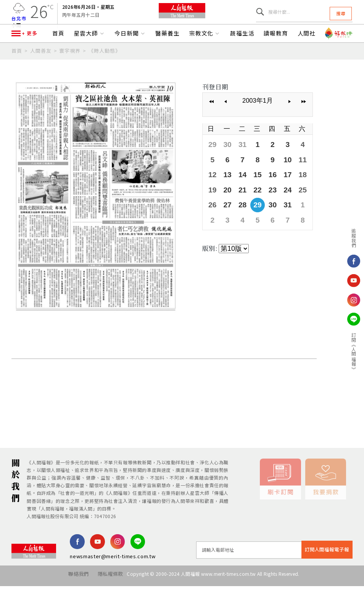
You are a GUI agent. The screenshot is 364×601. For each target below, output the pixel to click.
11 (293, 175)
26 (212, 216)
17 (280, 189)
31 (239, 162)
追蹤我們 (354, 238)
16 (266, 189)
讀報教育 (276, 53)
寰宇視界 (70, 70)
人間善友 (41, 70)
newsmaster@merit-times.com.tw (113, 575)
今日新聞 (130, 53)
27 (225, 216)
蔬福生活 (242, 53)
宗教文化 (205, 53)
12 (212, 189)
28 (239, 216)
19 (212, 203)
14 (239, 189)
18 (293, 189)
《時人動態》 (105, 70)
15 (253, 189)
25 (293, 203)
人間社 (307, 53)
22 (253, 203)
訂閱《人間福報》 (354, 352)
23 (266, 203)
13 (225, 189)
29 (212, 162)
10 (280, 175)
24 (280, 203)
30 (225, 162)
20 (225, 203)
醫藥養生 (168, 53)
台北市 (19, 23)
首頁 (58, 53)
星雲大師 (89, 53)
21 (239, 203)
